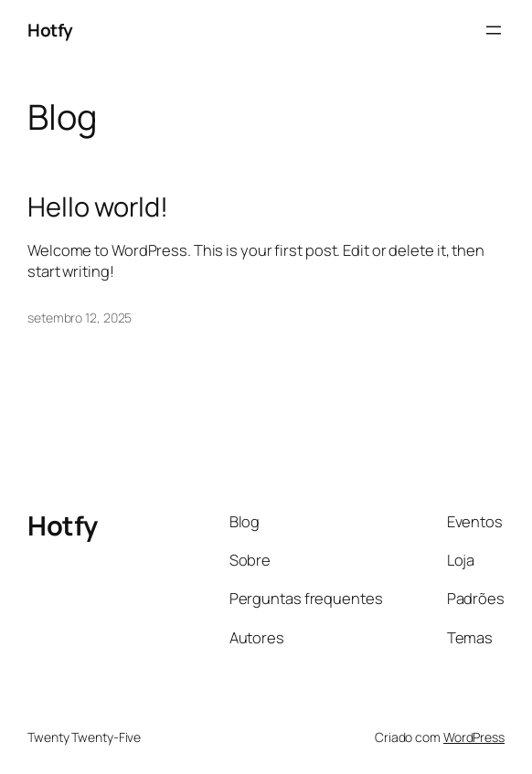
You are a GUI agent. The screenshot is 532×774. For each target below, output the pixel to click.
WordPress (474, 737)
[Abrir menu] (494, 30)
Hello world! (98, 207)
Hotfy (50, 30)
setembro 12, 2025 (80, 318)
